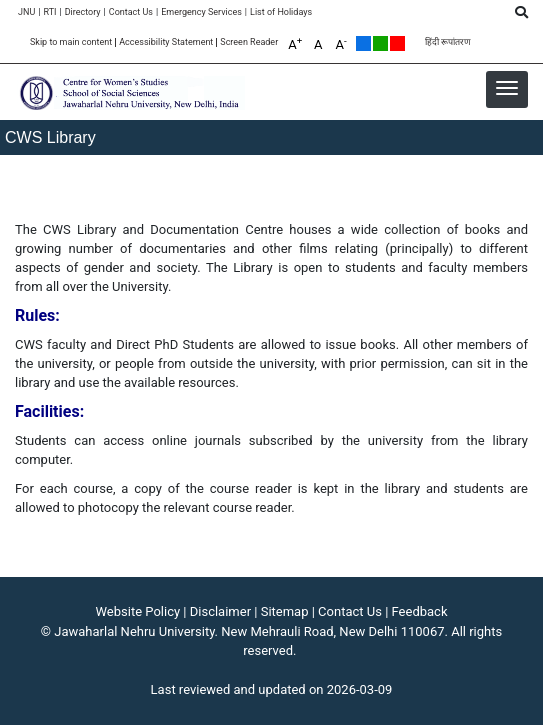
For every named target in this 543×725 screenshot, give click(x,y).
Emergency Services (201, 12)
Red (397, 43)
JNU (26, 12)
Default (363, 43)
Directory (83, 12)
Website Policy (138, 611)
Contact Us (131, 12)
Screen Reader (249, 42)
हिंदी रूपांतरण (448, 42)
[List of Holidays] (281, 12)
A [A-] (341, 43)
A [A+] (295, 43)
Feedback (420, 611)
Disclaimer (220, 611)
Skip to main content (71, 42)
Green (380, 43)
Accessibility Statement (166, 42)
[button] (507, 88)
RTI (49, 12)
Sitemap (285, 611)
